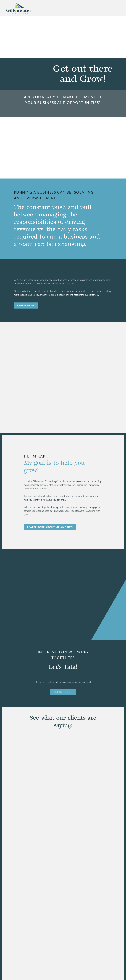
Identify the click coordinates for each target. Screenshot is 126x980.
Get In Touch (63, 691)
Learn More (26, 305)
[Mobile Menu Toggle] (118, 8)
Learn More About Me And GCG (50, 527)
